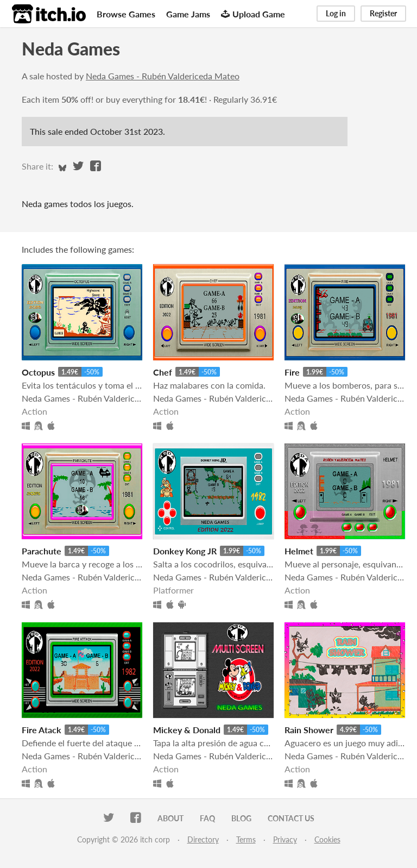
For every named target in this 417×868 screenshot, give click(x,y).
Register (383, 13)
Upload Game (253, 14)
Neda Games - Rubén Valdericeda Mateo (163, 76)
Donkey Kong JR (185, 551)
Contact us (291, 818)
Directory (203, 839)
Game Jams (188, 14)
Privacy (285, 839)
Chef (163, 372)
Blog (241, 818)
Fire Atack (42, 730)
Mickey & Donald (187, 730)
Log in (336, 13)
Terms (246, 839)
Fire (292, 372)
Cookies (327, 839)
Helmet (299, 551)
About (170, 818)
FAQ (207, 818)
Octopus (38, 372)
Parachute (42, 551)
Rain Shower (309, 730)
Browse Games (126, 14)
